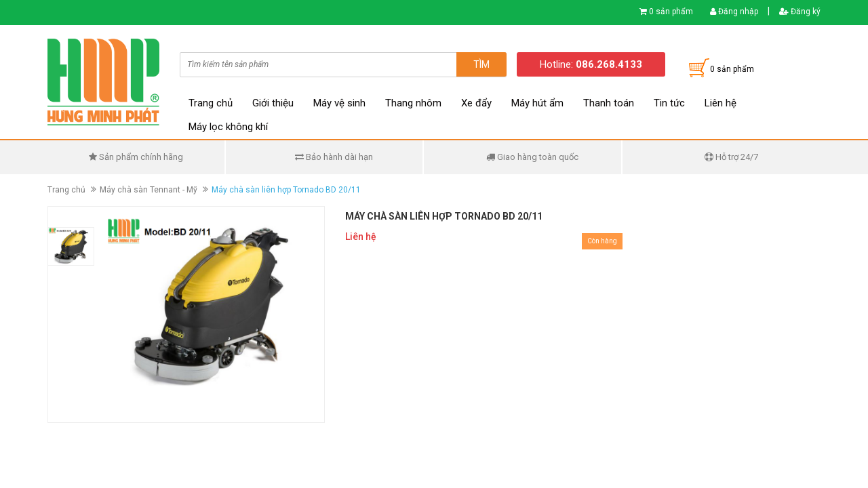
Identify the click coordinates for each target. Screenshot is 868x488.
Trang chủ (211, 103)
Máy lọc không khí (228, 127)
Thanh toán (609, 103)
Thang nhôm (413, 103)
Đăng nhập (734, 12)
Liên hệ (721, 103)
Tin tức (669, 103)
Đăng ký (800, 12)
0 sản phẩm (671, 12)
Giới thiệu (273, 103)
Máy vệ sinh (339, 103)
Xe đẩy (476, 103)
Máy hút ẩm (537, 103)
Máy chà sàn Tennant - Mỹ (149, 190)
